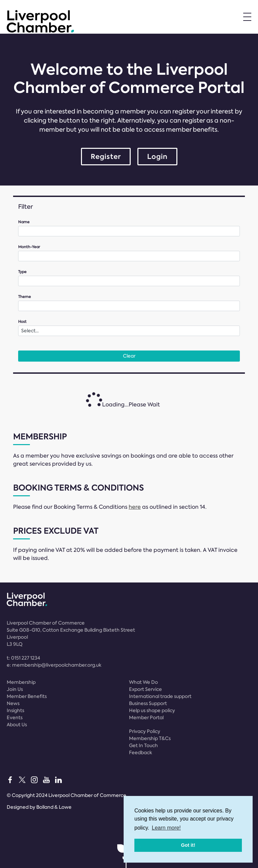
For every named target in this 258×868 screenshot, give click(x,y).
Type (22, 272)
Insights (15, 710)
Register (106, 157)
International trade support (160, 696)
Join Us (15, 689)
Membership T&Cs (150, 738)
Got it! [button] (188, 845)
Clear (129, 356)
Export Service (145, 689)
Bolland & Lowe (54, 807)
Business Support (148, 703)
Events (15, 717)
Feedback (141, 753)
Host (22, 322)
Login (157, 157)
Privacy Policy (145, 731)
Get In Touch (143, 745)
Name (24, 222)
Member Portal (146, 717)
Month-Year (29, 247)
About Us (17, 725)
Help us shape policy (152, 710)
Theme (25, 297)
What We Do (143, 682)
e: (54, 665)
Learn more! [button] (166, 828)
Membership (21, 682)
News (13, 703)
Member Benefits (27, 696)
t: (23, 658)
